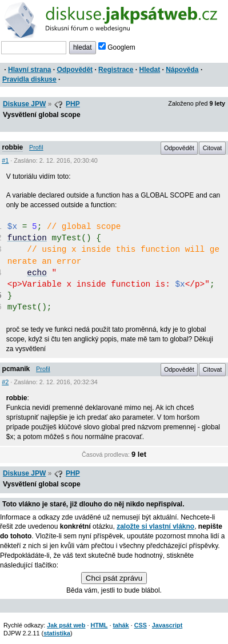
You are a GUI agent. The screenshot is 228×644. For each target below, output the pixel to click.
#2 (5, 382)
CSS (141, 625)
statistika (57, 633)
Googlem (117, 47)
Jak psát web (66, 625)
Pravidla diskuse (29, 79)
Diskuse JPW (24, 104)
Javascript (167, 625)
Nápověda (182, 70)
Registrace (116, 70)
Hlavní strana (29, 70)
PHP (73, 104)
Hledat (149, 70)
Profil (36, 147)
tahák (121, 625)
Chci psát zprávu (114, 578)
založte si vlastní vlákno (155, 526)
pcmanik (16, 369)
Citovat (213, 148)
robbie (13, 147)
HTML (99, 625)
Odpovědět (75, 70)
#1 (5, 160)
